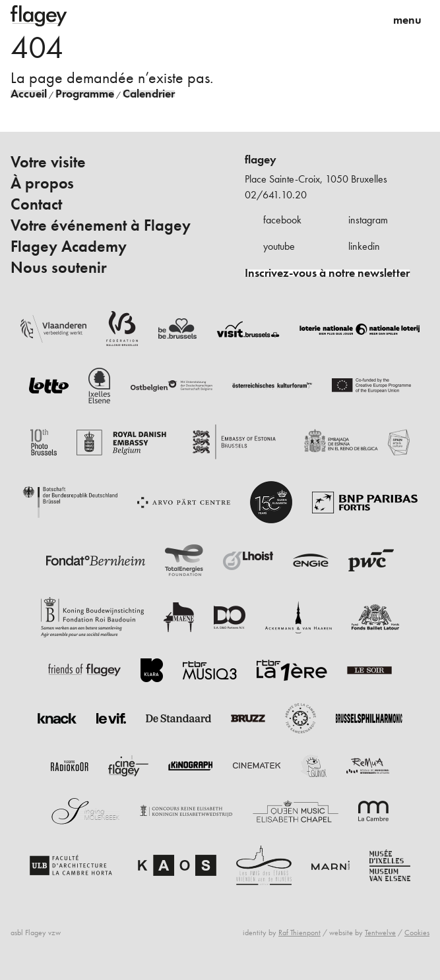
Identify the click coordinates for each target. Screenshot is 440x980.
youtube (279, 246)
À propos (42, 183)
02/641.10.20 (276, 195)
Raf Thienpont (299, 933)
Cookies (417, 933)
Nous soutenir (59, 268)
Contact (36, 204)
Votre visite (48, 162)
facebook (282, 220)
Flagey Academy (69, 246)
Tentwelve (380, 933)
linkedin (364, 246)
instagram (368, 220)
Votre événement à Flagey (101, 225)
